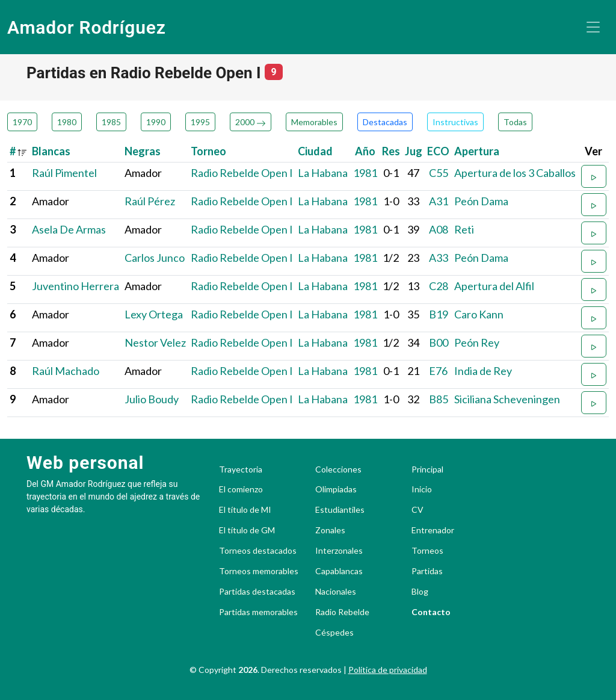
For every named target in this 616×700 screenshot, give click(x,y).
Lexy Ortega (154, 314)
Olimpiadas (336, 489)
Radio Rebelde (342, 612)
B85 (439, 399)
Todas (515, 122)
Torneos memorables (259, 571)
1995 (200, 122)
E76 (438, 371)
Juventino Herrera (75, 286)
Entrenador (433, 530)
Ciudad (315, 151)
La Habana (323, 173)
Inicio (422, 489)
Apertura (477, 151)
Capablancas (339, 571)
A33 (439, 258)
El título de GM (247, 530)
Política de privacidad (388, 670)
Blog (420, 592)
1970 (22, 122)
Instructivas (455, 122)
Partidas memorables (258, 612)
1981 (365, 173)
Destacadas (385, 122)
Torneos (427, 551)
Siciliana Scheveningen (507, 399)
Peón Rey (477, 342)
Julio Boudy (152, 399)
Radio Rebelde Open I (242, 173)
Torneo (208, 151)
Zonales (330, 530)
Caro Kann (479, 314)
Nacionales (336, 592)
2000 (251, 122)
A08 (439, 229)
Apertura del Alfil (494, 286)
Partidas (427, 571)
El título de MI (245, 510)
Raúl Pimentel (64, 173)
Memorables (314, 122)
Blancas (51, 151)
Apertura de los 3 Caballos (515, 173)
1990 (156, 122)
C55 (439, 173)
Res (391, 151)
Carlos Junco (155, 258)
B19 (439, 314)
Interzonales (339, 551)
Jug (414, 151)
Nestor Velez (155, 342)
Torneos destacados (258, 551)
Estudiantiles (340, 510)
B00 (439, 342)
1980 (67, 122)
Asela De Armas (69, 229)
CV (417, 510)
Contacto (431, 612)
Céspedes (334, 633)
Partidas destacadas (257, 592)
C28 (439, 286)
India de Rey (483, 371)
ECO (438, 151)
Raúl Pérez (150, 201)
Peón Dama (481, 201)
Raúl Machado (66, 371)
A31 (439, 201)
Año (365, 151)
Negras (143, 151)
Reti (464, 229)
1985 (111, 122)
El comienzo (241, 489)
